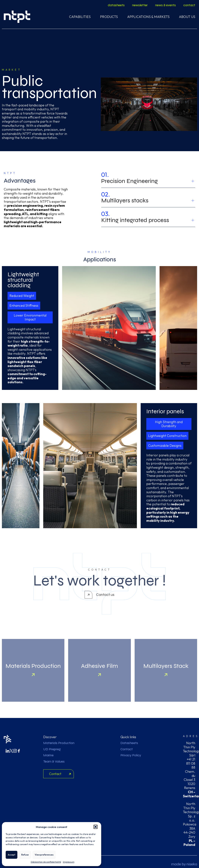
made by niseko (184, 864)
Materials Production (59, 743)
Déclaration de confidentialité (46, 862)
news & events (165, 5)
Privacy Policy (131, 755)
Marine (48, 755)
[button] (96, 827)
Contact (127, 749)
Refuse (25, 855)
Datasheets (129, 743)
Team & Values (54, 761)
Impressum (69, 862)
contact (189, 5)
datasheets (116, 5)
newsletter (140, 5)
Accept (12, 855)
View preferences (44, 855)
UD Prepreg (52, 749)
